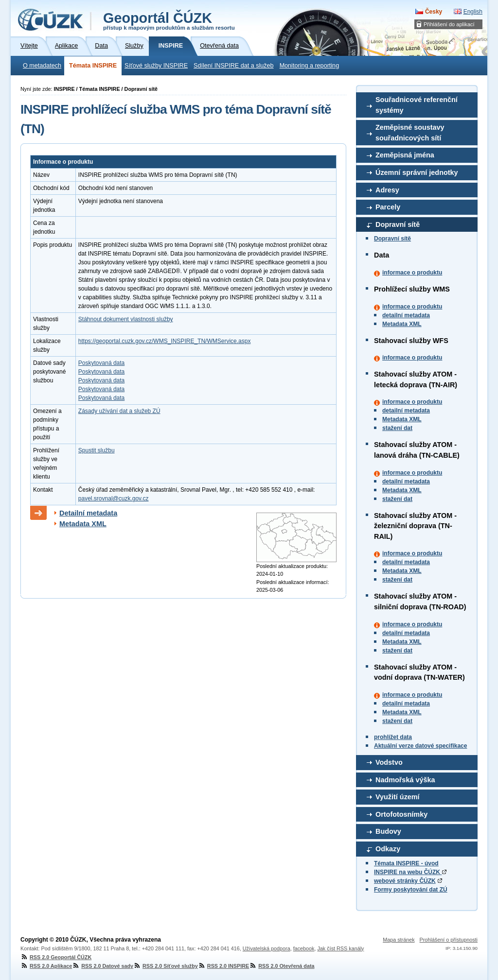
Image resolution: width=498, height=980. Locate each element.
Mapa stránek (399, 940)
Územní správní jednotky (417, 172)
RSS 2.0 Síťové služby (166, 966)
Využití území (398, 797)
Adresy (387, 190)
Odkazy (388, 849)
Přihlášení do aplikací (449, 24)
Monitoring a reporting (310, 66)
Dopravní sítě (398, 224)
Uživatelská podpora (267, 948)
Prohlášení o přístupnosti (449, 940)
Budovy (388, 831)
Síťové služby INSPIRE (156, 66)
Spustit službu (97, 450)
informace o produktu (412, 273)
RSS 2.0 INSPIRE (223, 966)
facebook (304, 948)
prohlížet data (393, 737)
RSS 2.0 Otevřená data (282, 966)
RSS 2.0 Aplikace (46, 966)
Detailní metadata (88, 513)
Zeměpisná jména (405, 155)
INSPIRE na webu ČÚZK (410, 872)
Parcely (388, 207)
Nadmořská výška (405, 780)
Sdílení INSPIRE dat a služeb (234, 66)
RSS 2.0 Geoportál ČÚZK (56, 957)
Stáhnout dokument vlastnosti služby (126, 319)
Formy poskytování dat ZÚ (411, 890)
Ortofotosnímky (401, 814)
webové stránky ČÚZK (405, 881)
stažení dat (397, 428)
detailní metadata (406, 315)
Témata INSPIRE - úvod (406, 863)
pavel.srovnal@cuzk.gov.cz (114, 499)
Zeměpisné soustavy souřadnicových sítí (410, 133)
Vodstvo (389, 762)
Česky (434, 12)
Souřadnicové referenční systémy (417, 105)
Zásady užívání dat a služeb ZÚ (119, 411)
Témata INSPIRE (93, 66)
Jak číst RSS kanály (340, 948)
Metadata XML (402, 324)
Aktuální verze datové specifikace (420, 746)
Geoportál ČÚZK (169, 20)
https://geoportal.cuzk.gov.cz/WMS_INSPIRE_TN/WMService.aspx (165, 341)
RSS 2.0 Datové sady (103, 966)
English (473, 12)
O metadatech (42, 66)
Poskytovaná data (101, 363)
